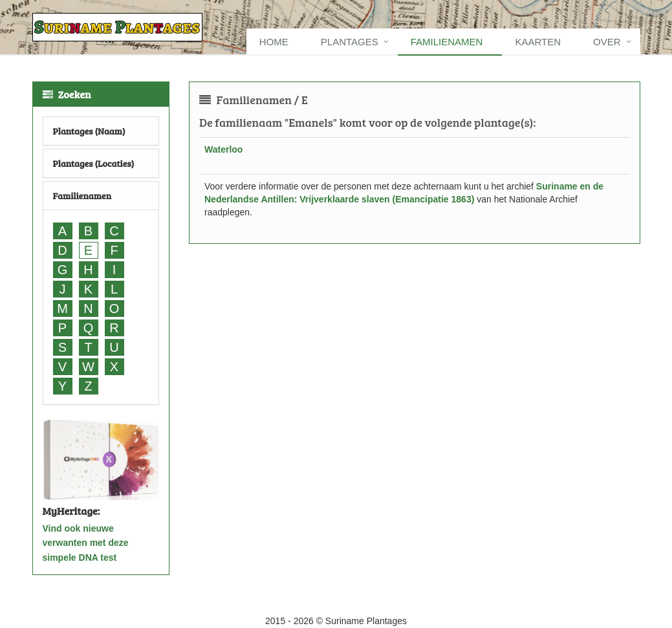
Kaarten (538, 42)
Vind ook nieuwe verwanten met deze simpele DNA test (86, 543)
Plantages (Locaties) (94, 163)
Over (607, 42)
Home (274, 42)
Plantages (350, 42)
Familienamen (447, 42)
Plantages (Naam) (89, 131)
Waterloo (223, 149)
